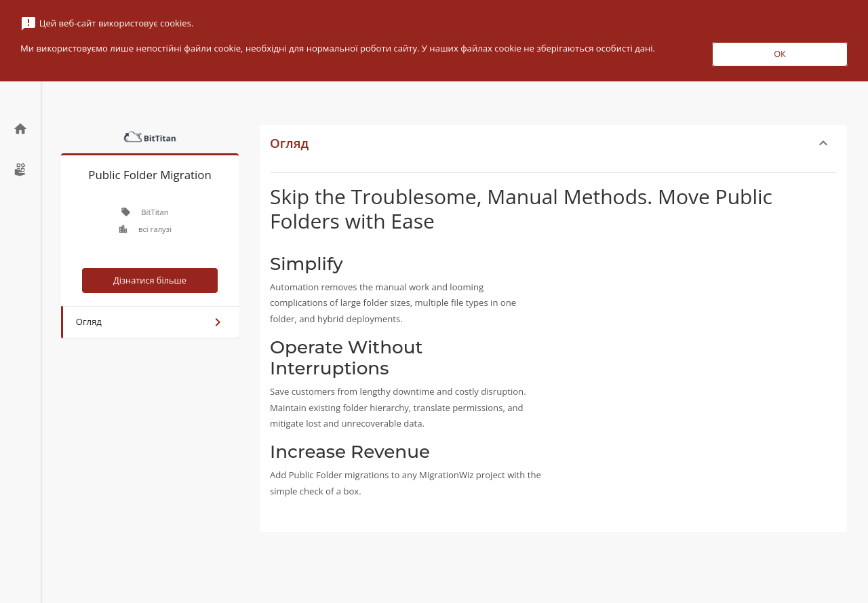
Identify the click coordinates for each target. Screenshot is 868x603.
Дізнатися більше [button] (150, 280)
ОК (780, 54)
